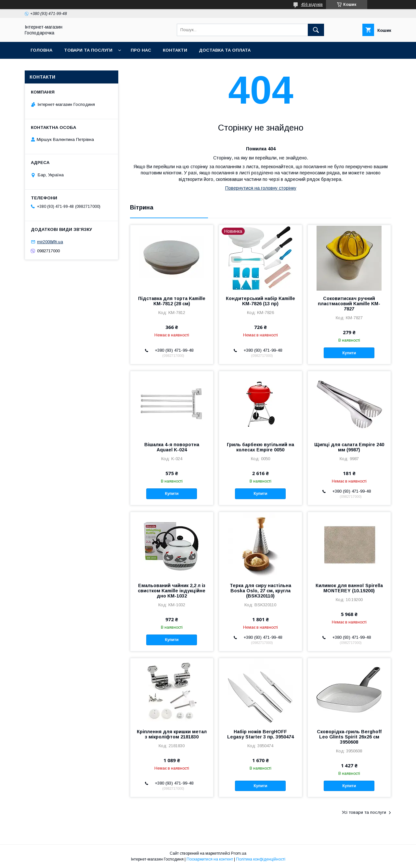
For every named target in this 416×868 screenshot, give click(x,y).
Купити (349, 353)
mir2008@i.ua (50, 242)
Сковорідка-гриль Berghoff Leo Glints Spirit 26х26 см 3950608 (349, 737)
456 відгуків (312, 5)
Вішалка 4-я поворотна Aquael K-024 (172, 447)
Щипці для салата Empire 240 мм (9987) (349, 447)
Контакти (175, 50)
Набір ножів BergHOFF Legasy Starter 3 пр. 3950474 (260, 734)
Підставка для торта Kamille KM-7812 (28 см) (172, 301)
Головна (41, 50)
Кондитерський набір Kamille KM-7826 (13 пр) (260, 301)
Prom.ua (239, 853)
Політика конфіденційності (261, 859)
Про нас (141, 50)
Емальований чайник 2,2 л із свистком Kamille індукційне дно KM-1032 (172, 591)
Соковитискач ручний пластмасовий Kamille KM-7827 (349, 304)
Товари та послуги (88, 50)
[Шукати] (316, 30)
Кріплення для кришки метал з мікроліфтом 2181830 (172, 734)
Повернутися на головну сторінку (261, 188)
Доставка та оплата (225, 50)
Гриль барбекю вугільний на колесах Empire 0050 (260, 447)
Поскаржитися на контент (210, 859)
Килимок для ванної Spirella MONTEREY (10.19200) (349, 588)
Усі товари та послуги (364, 812)
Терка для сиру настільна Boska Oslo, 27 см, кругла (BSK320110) (260, 591)
